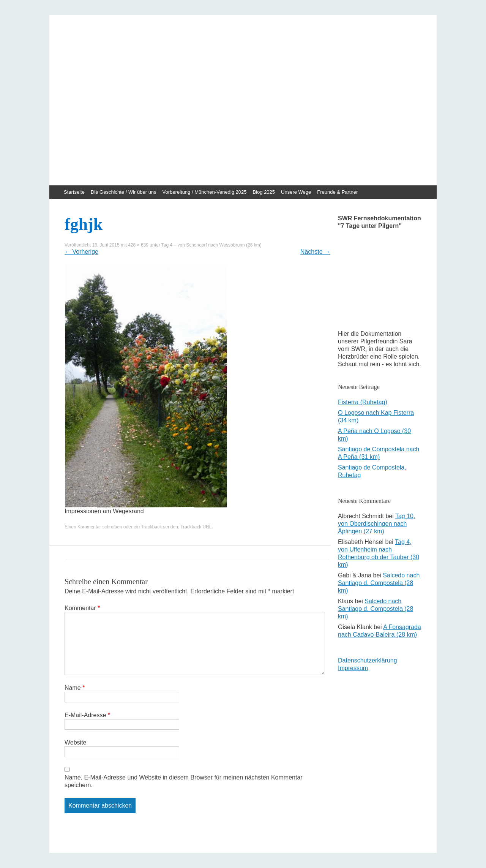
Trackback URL (196, 527)
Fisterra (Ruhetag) (363, 402)
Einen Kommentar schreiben (93, 527)
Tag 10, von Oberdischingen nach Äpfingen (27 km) (376, 524)
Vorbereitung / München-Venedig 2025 (205, 192)
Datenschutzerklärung (368, 660)
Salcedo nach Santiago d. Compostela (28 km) (379, 583)
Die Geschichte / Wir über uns (124, 192)
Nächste (315, 252)
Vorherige (81, 252)
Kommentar (82, 608)
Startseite (74, 192)
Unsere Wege (296, 192)
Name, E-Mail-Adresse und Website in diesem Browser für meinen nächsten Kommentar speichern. (184, 781)
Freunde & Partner (337, 192)
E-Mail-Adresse (87, 715)
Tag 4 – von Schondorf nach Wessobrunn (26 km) (211, 245)
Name (75, 688)
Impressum (353, 668)
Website (76, 742)
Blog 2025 (264, 192)
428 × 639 (138, 245)
